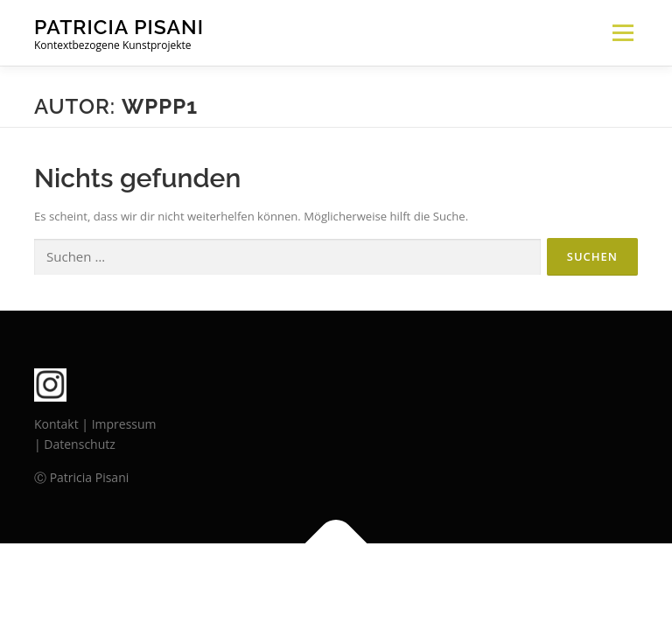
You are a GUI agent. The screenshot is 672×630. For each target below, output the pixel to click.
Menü (623, 32)
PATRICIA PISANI (119, 27)
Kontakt (56, 424)
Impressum (124, 424)
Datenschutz (79, 444)
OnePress (367, 584)
